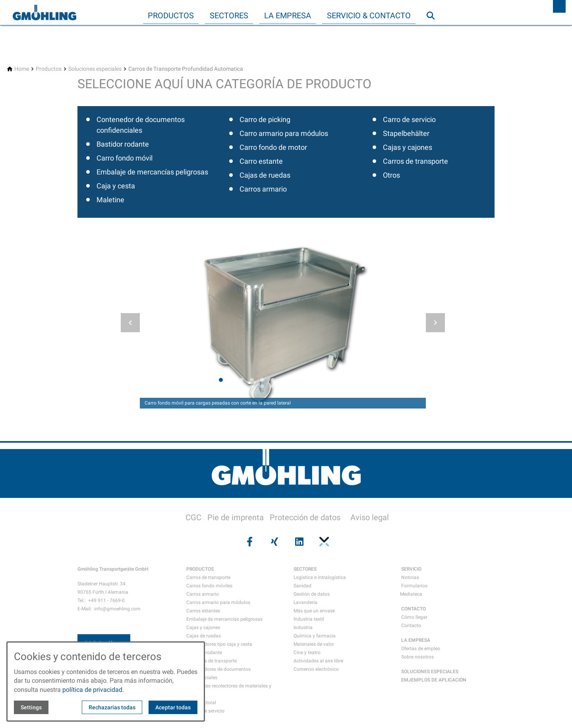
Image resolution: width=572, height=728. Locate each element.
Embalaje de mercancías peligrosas (152, 172)
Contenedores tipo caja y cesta (219, 644)
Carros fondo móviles (209, 586)
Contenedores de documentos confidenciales (218, 673)
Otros (391, 175)
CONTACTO (414, 609)
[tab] (221, 380)
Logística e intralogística (320, 577)
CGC (193, 517)
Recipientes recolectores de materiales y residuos (229, 690)
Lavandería (305, 602)
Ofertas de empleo (421, 649)
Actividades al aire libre (318, 661)
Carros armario (263, 189)
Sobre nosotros (417, 657)
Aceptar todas (173, 707)
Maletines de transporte (212, 661)
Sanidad (302, 586)
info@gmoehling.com (117, 609)
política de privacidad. (93, 690)
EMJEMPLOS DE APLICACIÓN (434, 680)
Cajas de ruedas (265, 175)
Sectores (229, 15)
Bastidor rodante (123, 144)
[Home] (22, 69)
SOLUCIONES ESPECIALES (430, 672)
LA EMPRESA (416, 640)
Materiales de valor (314, 644)
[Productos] (49, 69)
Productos (171, 15)
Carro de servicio (409, 119)
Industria (303, 627)
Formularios (414, 586)
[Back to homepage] (44, 13)
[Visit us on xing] (274, 542)
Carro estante (261, 161)
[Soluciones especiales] (95, 69)
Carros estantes (203, 611)
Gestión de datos (312, 594)
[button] (130, 323)
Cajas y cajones (408, 147)
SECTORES (305, 569)
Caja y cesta (116, 186)
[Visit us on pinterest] (323, 542)
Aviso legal (370, 517)
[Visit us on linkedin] (298, 542)
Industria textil (309, 619)
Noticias (410, 577)
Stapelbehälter (406, 133)
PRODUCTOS (200, 569)
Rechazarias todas (112, 707)
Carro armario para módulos (284, 133)
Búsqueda (434, 31)
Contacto (411, 625)
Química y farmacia (315, 636)
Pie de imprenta (236, 517)
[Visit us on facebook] (249, 542)
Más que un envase (314, 611)
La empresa (288, 15)
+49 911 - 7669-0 (106, 600)
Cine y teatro (307, 652)
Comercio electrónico (316, 669)
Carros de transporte (415, 161)
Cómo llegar (414, 617)
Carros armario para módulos (218, 602)
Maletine (110, 200)
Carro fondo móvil (125, 158)
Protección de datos (305, 517)
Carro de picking (265, 119)
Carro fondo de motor (273, 147)
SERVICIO (411, 569)
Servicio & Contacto (369, 15)
